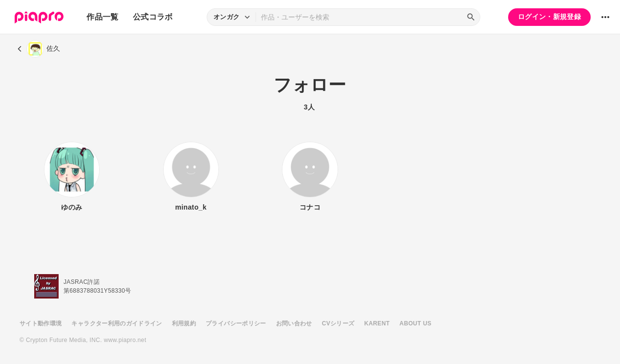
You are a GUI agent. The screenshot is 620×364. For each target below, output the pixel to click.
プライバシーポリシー (236, 323)
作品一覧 (102, 17)
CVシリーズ (338, 323)
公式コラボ (153, 17)
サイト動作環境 (41, 323)
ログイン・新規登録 (549, 17)
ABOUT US (416, 323)
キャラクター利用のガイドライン (117, 323)
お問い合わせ (294, 323)
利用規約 (184, 323)
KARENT (377, 323)
